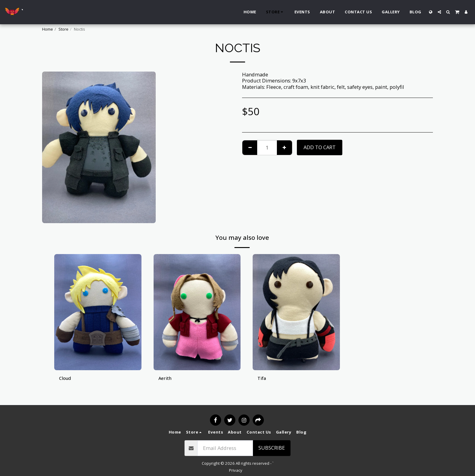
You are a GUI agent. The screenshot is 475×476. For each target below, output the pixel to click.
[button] (439, 12)
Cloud (66, 379)
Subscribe (272, 448)
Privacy (236, 470)
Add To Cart (320, 147)
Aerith (166, 379)
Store (63, 29)
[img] (98, 312)
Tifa (262, 379)
